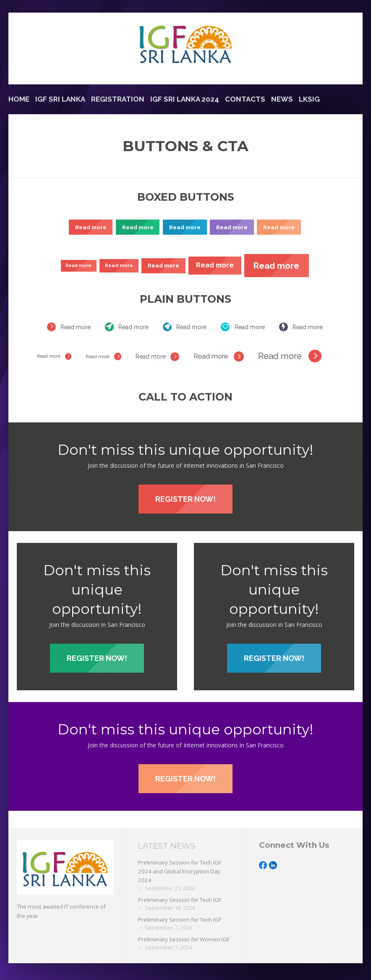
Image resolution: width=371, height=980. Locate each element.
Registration (118, 99)
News (282, 99)
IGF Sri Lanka (60, 99)
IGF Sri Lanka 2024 (185, 99)
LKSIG (309, 99)
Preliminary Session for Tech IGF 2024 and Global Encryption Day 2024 (180, 871)
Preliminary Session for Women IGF (184, 939)
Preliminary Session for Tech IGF (180, 900)
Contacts (245, 99)
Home (19, 99)
